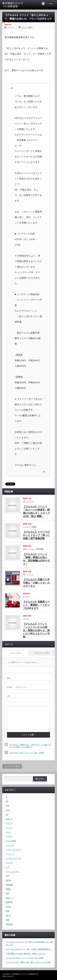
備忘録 (8, 880)
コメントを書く (27, 27)
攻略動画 (9, 902)
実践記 (34, 527)
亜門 (8, 876)
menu (51, 4)
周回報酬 (40, 549)
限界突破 (9, 924)
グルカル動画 (11, 841)
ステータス (10, 845)
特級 (8, 911)
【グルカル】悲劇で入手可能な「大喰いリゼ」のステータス (36, 583)
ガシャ (8, 832)
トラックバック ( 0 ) (42, 653)
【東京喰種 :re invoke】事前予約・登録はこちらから (26, 954)
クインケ (9, 836)
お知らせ (9, 819)
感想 (8, 893)
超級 (8, 920)
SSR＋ (9, 810)
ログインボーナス (13, 872)
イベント (10, 27)
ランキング (10, 854)
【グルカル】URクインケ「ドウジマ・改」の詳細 (25, 958)
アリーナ (9, 823)
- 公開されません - (18, 687)
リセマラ (9, 863)
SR (24, 501)
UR (7, 814)
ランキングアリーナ (13, 858)
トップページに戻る (12, 766)
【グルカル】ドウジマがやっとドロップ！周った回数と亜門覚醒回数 (36, 535)
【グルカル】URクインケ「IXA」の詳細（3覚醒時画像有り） (29, 949)
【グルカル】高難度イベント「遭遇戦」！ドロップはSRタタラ (36, 605)
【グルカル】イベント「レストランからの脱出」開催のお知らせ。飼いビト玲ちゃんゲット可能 (36, 630)
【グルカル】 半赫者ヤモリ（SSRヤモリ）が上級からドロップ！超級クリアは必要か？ (30, 746)
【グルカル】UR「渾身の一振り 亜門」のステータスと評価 (28, 962)
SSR (25, 549)
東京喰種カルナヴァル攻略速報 (13, 5)
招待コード (10, 898)
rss (43, 4)
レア (8, 867)
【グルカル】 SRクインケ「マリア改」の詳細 (26, 753)
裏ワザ (8, 915)
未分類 (8, 907)
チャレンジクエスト (13, 850)
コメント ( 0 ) (15, 653)
